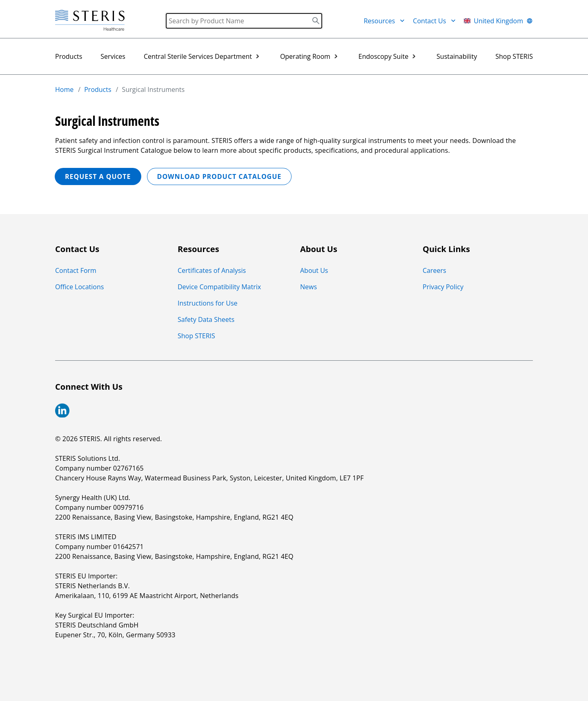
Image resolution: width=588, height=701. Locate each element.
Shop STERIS (514, 56)
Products (69, 56)
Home (64, 89)
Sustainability (457, 56)
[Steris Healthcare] (90, 21)
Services (113, 56)
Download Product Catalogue (219, 176)
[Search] (244, 21)
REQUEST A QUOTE (98, 176)
